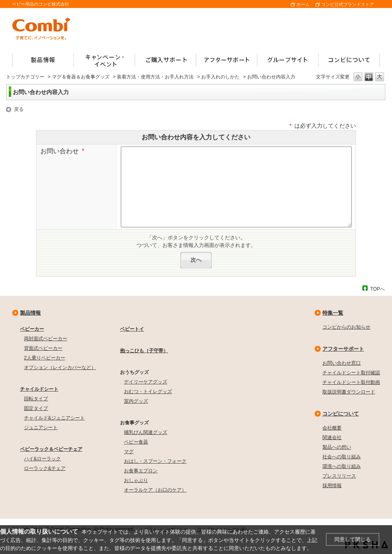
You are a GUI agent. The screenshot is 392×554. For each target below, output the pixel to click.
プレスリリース (339, 476)
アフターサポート (343, 349)
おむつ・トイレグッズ (148, 391)
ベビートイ (132, 329)
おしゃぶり (136, 480)
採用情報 (332, 486)
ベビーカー (32, 329)
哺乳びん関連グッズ (146, 432)
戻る (19, 109)
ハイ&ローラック (42, 459)
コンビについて (341, 414)
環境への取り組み (342, 466)
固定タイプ (36, 408)
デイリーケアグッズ (146, 382)
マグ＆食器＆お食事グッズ (81, 77)
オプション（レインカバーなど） (60, 367)
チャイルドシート (39, 389)
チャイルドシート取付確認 (351, 373)
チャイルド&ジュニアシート (54, 418)
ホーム (303, 4)
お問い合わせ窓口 (342, 363)
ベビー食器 (136, 442)
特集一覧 (333, 313)
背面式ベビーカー (43, 348)
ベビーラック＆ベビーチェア (51, 449)
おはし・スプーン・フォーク (155, 461)
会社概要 (332, 428)
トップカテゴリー (25, 77)
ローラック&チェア (45, 468)
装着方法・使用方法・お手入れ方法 (155, 77)
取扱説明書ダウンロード (349, 392)
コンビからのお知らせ (346, 327)
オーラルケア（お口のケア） (155, 490)
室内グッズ (136, 401)
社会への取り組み (342, 457)
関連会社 (332, 438)
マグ (129, 452)
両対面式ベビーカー (46, 339)
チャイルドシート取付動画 (351, 382)
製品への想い (337, 447)
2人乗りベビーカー (45, 358)
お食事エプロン (141, 471)
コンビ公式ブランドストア (348, 4)
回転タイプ (36, 399)
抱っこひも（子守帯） (144, 351)
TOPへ (378, 289)
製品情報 (30, 313)
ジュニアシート (41, 428)
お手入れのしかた (220, 77)
